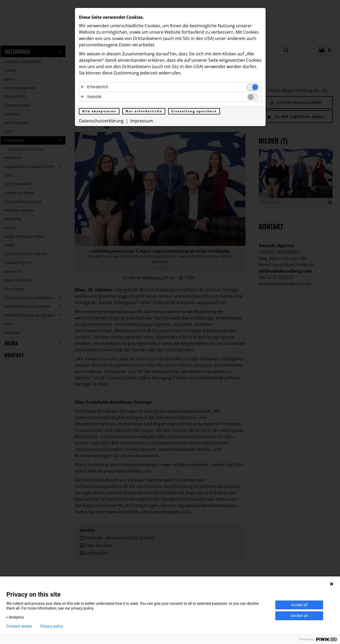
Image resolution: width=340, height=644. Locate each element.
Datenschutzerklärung (101, 121)
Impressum (142, 121)
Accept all (299, 605)
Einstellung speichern (194, 111)
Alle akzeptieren (99, 111)
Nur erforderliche (144, 111)
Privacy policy (52, 626)
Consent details (19, 626)
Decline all (299, 616)
